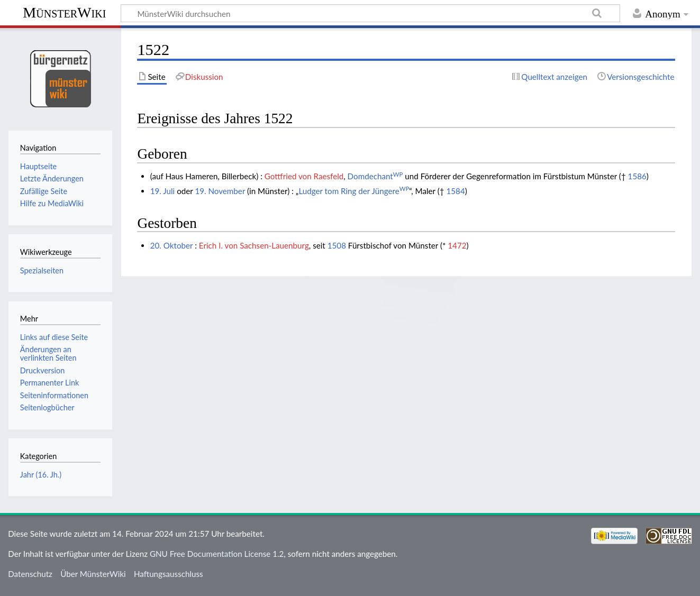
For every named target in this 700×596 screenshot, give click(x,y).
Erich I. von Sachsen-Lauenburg (254, 245)
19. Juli (163, 191)
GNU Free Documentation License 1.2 (217, 554)
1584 (455, 191)
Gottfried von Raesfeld (304, 176)
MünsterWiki (64, 12)
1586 (637, 176)
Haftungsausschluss (169, 574)
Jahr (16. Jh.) (41, 475)
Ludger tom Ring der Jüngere (354, 191)
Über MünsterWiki (93, 574)
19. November (220, 191)
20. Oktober (172, 245)
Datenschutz (30, 574)
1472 (457, 245)
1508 (337, 245)
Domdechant (375, 176)
